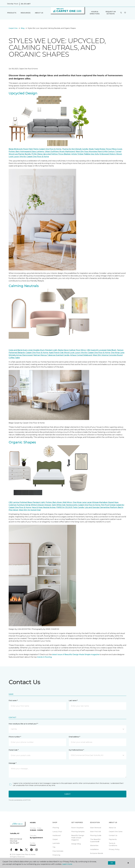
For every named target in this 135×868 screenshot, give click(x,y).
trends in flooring (44, 657)
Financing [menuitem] (56, 855)
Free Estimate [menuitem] (58, 851)
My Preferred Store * (76, 750)
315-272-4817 (26, 4)
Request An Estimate (111, 13)
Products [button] (12, 13)
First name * (13, 701)
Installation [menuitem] (94, 849)
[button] (121, 13)
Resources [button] (26, 13)
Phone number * (15, 737)
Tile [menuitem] (54, 847)
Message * (12, 763)
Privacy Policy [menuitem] (114, 849)
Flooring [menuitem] (56, 828)
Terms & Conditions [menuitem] (113, 844)
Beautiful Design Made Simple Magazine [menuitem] (78, 838)
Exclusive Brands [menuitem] (97, 853)
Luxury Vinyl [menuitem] (57, 832)
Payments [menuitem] (113, 839)
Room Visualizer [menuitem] (77, 828)
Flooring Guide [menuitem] (96, 835)
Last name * (73, 701)
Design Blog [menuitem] (76, 844)
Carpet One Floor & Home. (26, 854)
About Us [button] (39, 13)
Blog (23, 28)
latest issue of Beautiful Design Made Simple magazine (76, 654)
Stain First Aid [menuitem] (95, 832)
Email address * (74, 737)
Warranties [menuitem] (94, 845)
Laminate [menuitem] (56, 843)
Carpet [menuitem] (55, 839)
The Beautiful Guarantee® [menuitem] (95, 840)
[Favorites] (125, 13)
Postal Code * (14, 750)
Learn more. (67, 864)
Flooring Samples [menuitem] (78, 832)
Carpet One (13, 28)
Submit (67, 794)
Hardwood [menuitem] (56, 835)
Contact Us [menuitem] (113, 835)
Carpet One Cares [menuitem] (116, 832)
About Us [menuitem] (112, 828)
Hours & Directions (95, 13)
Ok (112, 863)
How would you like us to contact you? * (23, 724)
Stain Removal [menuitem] (96, 828)
